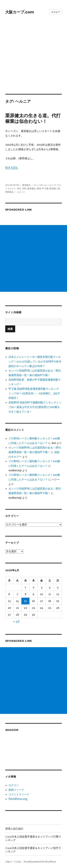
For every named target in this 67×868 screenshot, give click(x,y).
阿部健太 (9, 192)
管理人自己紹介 (14, 829)
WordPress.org (18, 799)
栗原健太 (26, 185)
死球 (39, 188)
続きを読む (12, 167)
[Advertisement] (33, 59)
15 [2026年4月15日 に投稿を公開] (25, 601)
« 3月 (17, 621)
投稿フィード (16, 790)
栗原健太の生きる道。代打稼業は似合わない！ (33, 118)
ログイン (14, 785)
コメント (21, 192)
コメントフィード (19, 794)
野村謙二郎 (55, 188)
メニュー (56, 12)
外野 (24, 188)
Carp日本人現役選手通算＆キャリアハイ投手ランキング (33, 850)
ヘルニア (52, 185)
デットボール (40, 185)
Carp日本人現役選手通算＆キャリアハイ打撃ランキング (33, 838)
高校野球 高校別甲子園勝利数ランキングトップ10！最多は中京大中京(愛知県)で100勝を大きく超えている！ (35, 407)
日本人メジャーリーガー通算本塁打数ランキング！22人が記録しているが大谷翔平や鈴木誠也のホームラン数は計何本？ (35, 361)
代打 (19, 188)
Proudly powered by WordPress (40, 862)
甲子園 (45, 188)
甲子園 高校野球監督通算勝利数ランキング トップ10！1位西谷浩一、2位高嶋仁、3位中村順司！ (34, 393)
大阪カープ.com (20, 12)
